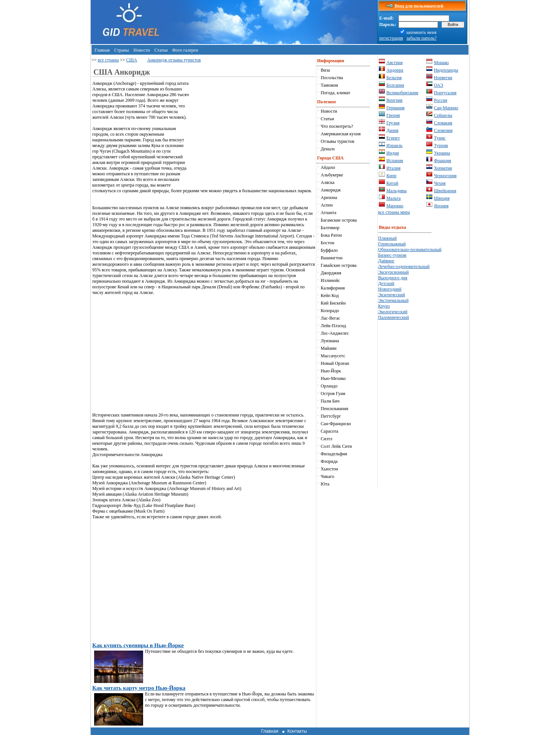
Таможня (330, 85)
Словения (443, 130)
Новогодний (390, 289)
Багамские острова (339, 220)
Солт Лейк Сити (336, 446)
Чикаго (328, 476)
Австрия (394, 63)
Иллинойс (330, 280)
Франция (443, 161)
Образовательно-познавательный (410, 250)
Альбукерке (332, 175)
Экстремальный (393, 300)
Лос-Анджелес (335, 333)
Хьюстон (330, 469)
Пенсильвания (335, 409)
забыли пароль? (421, 38)
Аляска (328, 182)
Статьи (161, 50)
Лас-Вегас (331, 318)
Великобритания (402, 93)
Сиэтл (327, 439)
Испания (395, 161)
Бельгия (394, 78)
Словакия (443, 123)
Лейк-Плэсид (333, 326)
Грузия (393, 123)
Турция (441, 145)
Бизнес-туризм (392, 255)
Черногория (445, 176)
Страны (121, 50)
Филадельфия (334, 454)
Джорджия (331, 273)
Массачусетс (333, 356)
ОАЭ (438, 85)
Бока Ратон (331, 235)
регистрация (391, 38)
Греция (393, 115)
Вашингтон (332, 258)
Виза (326, 70)
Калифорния (333, 288)
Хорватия (443, 168)
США (132, 60)
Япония (441, 206)
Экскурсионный (394, 272)
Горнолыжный (392, 244)
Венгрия (394, 100)
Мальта (394, 198)
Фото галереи (185, 50)
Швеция (442, 198)
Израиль (394, 145)
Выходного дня (393, 278)
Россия (440, 100)
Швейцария (445, 191)
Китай (392, 183)
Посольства (332, 78)
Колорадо (330, 311)
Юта (325, 484)
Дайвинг (386, 261)
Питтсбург (331, 416)
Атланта (329, 213)
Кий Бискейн (333, 303)
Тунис (440, 138)
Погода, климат (336, 93)
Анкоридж (331, 190)
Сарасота (330, 431)
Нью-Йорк (331, 371)
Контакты (297, 731)
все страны (108, 60)
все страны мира (394, 212)
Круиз (384, 306)
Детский (386, 283)
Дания (392, 130)
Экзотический (391, 295)
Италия (393, 168)
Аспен (327, 205)
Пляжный (387, 238)
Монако (441, 63)
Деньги (328, 149)
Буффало (329, 250)
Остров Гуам (333, 394)
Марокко (395, 206)
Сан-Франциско (336, 424)
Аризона (329, 198)
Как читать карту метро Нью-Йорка (139, 688)
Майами (329, 348)
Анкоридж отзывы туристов (174, 60)
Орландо (329, 386)
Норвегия (443, 78)
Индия (393, 153)
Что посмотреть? (337, 126)
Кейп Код (330, 296)
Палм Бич (330, 401)
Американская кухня (341, 134)
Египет (393, 138)
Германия (395, 108)
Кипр (391, 176)
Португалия (445, 93)
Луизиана (330, 341)
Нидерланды (446, 70)
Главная (102, 50)
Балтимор (330, 228)
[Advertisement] (252, 133)
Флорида (329, 461)
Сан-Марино (446, 108)
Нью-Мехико (333, 378)
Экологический (393, 312)
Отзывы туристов (338, 141)
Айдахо (328, 167)
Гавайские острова (339, 265)
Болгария (395, 85)
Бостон (328, 243)
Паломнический (394, 317)
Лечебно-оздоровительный (404, 266)
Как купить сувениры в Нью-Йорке (138, 645)
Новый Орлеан (335, 363)
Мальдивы (397, 191)
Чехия (440, 183)
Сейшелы (443, 115)
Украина (442, 153)
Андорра (395, 70)
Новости (142, 50)
